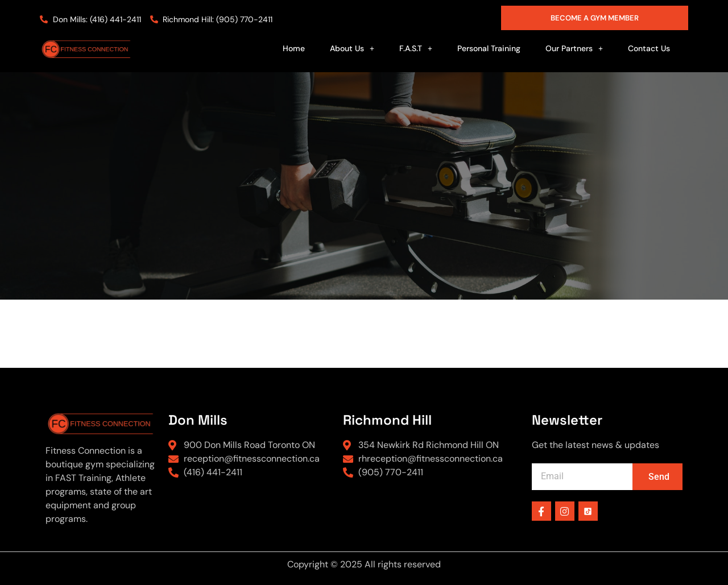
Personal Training (489, 48)
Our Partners (574, 48)
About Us (352, 48)
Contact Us (649, 48)
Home (294, 48)
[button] (352, 48)
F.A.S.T (416, 48)
